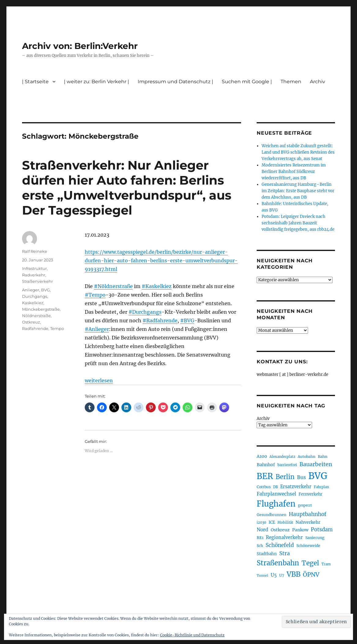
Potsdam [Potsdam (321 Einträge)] (322, 530)
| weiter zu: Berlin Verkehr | (97, 82)
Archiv (318, 82)
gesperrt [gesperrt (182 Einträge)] (305, 505)
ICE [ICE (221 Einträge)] (272, 522)
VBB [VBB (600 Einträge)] (294, 574)
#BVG (187, 320)
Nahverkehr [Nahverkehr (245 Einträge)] (308, 522)
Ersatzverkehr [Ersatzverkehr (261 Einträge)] (296, 487)
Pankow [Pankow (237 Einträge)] (300, 530)
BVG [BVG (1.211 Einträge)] (318, 476)
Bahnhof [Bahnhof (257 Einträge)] (266, 465)
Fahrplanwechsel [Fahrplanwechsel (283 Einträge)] (276, 494)
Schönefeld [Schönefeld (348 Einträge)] (280, 545)
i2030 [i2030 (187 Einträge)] (261, 522)
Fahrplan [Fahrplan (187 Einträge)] (321, 487)
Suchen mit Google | (247, 82)
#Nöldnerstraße (113, 286)
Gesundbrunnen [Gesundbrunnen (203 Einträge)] (271, 515)
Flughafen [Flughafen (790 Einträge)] (276, 504)
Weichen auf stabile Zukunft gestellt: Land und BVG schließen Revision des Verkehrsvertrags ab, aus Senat (298, 152)
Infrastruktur (34, 268)
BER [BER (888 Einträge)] (265, 476)
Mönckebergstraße (41, 309)
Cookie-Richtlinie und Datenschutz (192, 635)
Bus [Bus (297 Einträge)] (301, 477)
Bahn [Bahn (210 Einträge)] (323, 457)
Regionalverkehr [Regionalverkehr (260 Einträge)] (284, 537)
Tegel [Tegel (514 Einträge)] (310, 563)
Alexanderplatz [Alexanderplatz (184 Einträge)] (282, 457)
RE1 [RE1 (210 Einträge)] (260, 538)
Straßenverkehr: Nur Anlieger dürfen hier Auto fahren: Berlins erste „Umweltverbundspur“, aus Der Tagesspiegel (127, 188)
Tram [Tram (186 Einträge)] (326, 564)
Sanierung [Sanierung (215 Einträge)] (315, 538)
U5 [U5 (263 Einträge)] (274, 575)
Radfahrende (35, 328)
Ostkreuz (31, 322)
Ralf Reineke (35, 251)
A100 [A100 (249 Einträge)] (262, 456)
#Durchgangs (145, 312)
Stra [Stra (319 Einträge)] (284, 554)
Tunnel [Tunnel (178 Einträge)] (262, 576)
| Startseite (35, 82)
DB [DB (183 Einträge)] (275, 487)
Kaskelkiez (33, 303)
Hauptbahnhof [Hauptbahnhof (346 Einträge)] (308, 514)
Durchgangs (35, 296)
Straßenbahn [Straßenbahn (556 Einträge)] (278, 563)
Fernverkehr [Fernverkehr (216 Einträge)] (311, 494)
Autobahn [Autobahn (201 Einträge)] (307, 457)
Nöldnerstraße (36, 316)
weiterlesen (99, 380)
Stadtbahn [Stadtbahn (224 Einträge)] (267, 554)
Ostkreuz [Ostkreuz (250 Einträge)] (280, 530)
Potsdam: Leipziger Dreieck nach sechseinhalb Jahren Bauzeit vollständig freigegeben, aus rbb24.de (298, 223)
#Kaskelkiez (157, 286)
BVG (45, 290)
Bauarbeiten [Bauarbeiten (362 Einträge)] (316, 464)
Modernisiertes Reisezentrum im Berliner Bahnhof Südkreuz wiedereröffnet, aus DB (294, 172)
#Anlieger (97, 329)
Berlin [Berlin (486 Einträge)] (285, 477)
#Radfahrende (160, 320)
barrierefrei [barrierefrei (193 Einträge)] (287, 465)
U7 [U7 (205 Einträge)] (282, 575)
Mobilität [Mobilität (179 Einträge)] (285, 522)
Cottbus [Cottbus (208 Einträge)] (264, 487)
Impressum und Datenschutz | (175, 82)
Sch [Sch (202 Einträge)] (260, 546)
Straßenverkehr (37, 281)
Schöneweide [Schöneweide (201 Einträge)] (308, 546)
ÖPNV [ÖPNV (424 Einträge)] (311, 575)
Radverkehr (34, 275)
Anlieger (31, 290)
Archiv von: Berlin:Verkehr (80, 46)
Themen (291, 82)
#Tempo (95, 295)
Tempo (57, 328)
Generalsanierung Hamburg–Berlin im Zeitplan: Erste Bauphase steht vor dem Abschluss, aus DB (298, 191)
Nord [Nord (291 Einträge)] (262, 530)
